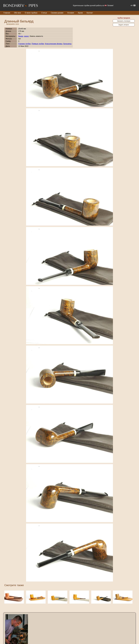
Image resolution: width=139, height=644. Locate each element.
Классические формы (54, 44)
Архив (80, 13)
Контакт (90, 13)
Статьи (44, 13)
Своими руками (57, 13)
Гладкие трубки (24, 44)
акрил (26, 36)
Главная (7, 13)
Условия (71, 13)
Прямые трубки (38, 44)
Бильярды (67, 44)
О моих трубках (31, 13)
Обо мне (17, 13)
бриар (21, 36)
